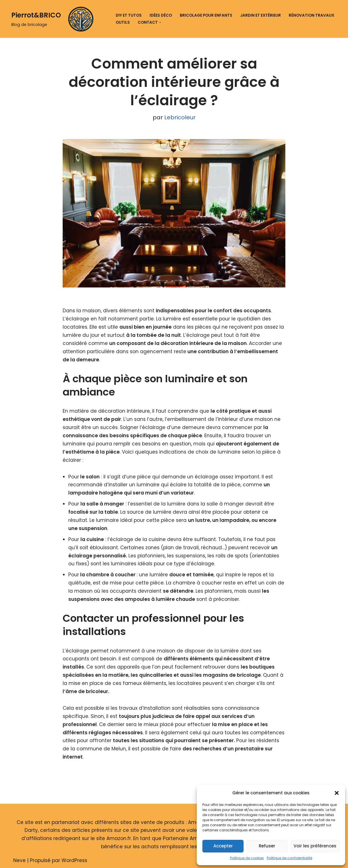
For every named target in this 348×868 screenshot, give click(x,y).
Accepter (223, 846)
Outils (123, 22)
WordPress (74, 860)
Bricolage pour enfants (206, 15)
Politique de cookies (247, 858)
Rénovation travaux (311, 15)
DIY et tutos (129, 15)
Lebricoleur (180, 117)
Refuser (267, 846)
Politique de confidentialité (289, 858)
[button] (337, 793)
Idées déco (161, 15)
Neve (19, 860)
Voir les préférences (315, 846)
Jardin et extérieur (261, 15)
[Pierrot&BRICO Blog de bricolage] (54, 19)
